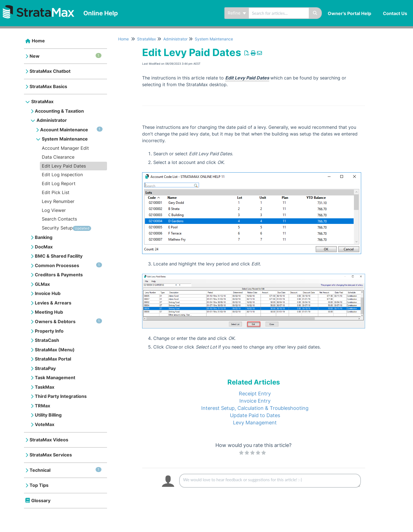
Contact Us (395, 13)
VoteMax (45, 424)
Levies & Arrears (53, 303)
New (65, 56)
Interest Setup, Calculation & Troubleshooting (255, 408)
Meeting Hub (49, 312)
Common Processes (68, 265)
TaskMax (45, 387)
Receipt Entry (255, 394)
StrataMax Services (51, 455)
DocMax (44, 247)
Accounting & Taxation (59, 111)
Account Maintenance (71, 130)
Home (38, 41)
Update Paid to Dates (255, 415)
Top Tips (39, 485)
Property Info (49, 331)
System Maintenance (65, 139)
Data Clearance (58, 157)
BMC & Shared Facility (59, 256)
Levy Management (255, 423)
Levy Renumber (58, 201)
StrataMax (42, 101)
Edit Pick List (56, 192)
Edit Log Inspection (62, 175)
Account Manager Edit (65, 148)
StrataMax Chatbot (50, 71)
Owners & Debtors (68, 321)
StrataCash (47, 340)
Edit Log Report (59, 183)
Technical (65, 470)
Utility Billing (48, 415)
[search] (279, 13)
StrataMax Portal (53, 359)
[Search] (315, 13)
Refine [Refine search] (237, 13)
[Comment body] (270, 481)
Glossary (41, 500)
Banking (44, 237)
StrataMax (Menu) (55, 350)
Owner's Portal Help (349, 13)
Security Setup (57, 228)
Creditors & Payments (59, 275)
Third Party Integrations (61, 396)
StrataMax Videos (49, 440)
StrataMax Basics (48, 86)
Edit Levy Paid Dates (64, 166)
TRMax (42, 406)
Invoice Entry (255, 401)
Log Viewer (54, 210)
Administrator (52, 120)
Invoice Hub (48, 293)
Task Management (55, 378)
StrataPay (45, 368)
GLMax (42, 284)
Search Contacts (59, 219)
